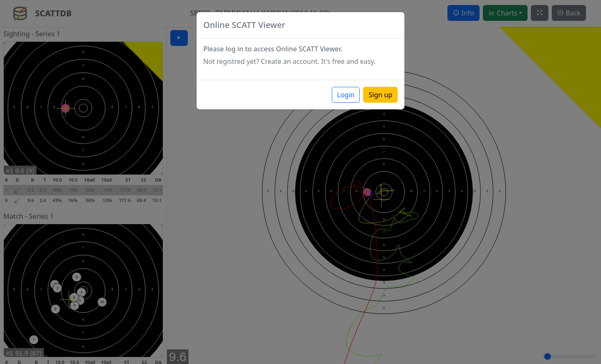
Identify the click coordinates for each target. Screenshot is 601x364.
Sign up (380, 95)
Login (346, 95)
